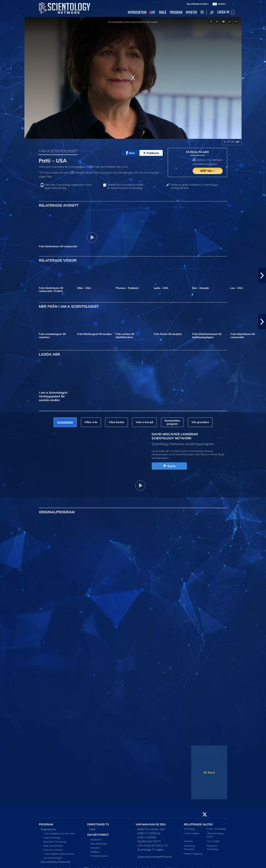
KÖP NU (208, 171)
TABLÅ (163, 12)
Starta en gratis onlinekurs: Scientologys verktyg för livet (194, 186)
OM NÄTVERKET (98, 835)
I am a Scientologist (53, 858)
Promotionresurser (99, 856)
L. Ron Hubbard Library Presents (59, 854)
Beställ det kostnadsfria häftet (125, 186)
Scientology (190, 829)
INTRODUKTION (137, 12)
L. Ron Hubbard (191, 833)
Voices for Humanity (53, 850)
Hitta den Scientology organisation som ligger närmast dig (68, 186)
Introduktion (96, 840)
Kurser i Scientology (216, 829)
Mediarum (95, 848)
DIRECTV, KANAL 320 (151, 829)
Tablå (92, 829)
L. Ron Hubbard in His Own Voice (59, 833)
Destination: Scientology (55, 842)
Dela (130, 153)
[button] (262, 276)
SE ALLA (209, 772)
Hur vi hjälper (213, 841)
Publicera (151, 153)
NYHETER (191, 12)
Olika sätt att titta (99, 844)
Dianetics (188, 841)
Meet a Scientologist (53, 846)
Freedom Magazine (193, 854)
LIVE (153, 12)
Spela (169, 466)
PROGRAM (176, 12)
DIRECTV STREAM (149, 833)
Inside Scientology (52, 838)
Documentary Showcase (56, 862)
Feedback (95, 852)
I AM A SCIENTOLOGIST (58, 151)
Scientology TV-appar (150, 850)
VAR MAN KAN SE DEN (151, 824)
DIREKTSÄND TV (98, 824)
